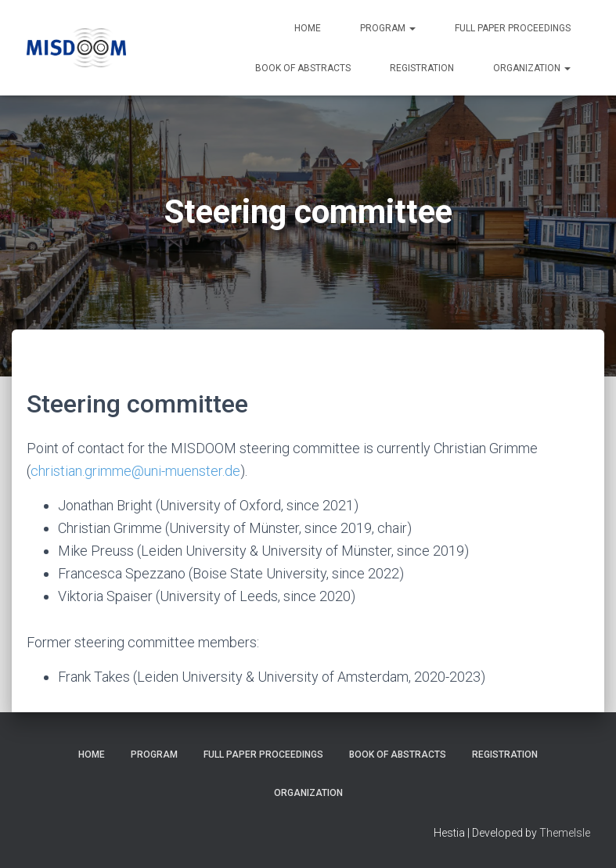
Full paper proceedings (513, 28)
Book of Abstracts (303, 68)
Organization (532, 68)
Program (388, 28)
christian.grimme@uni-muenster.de (135, 471)
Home (308, 28)
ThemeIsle (565, 833)
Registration (422, 68)
